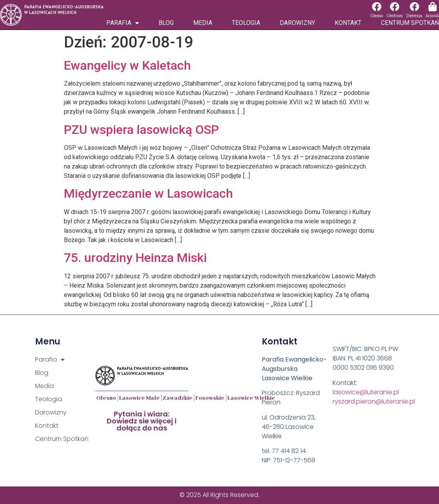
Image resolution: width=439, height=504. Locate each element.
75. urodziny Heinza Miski (135, 258)
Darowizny (297, 23)
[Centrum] (395, 7)
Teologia (246, 23)
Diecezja (414, 16)
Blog (166, 23)
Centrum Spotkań (410, 23)
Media (203, 23)
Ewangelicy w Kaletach (127, 65)
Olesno (376, 16)
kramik (432, 16)
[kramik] (432, 7)
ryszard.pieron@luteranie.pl (374, 401)
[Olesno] (377, 7)
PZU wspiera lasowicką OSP (141, 130)
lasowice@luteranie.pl (366, 392)
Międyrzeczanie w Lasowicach (148, 193)
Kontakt (348, 23)
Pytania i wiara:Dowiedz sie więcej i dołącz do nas (142, 421)
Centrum (395, 16)
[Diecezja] (414, 7)
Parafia (123, 23)
